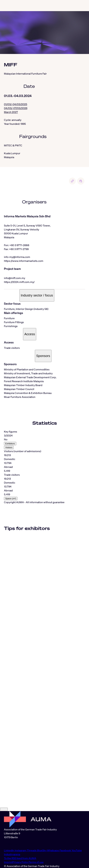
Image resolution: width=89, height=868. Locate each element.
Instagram (21, 850)
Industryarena (12, 854)
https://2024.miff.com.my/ (19, 282)
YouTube (77, 850)
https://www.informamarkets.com (24, 261)
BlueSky (42, 850)
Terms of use (36, 862)
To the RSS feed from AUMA (20, 858)
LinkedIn (9, 850)
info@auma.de (12, 844)
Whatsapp (53, 850)
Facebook (66, 850)
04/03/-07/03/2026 (16, 108)
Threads (32, 850)
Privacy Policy (21, 862)
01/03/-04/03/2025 (16, 104)
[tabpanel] (44, 465)
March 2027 (11, 112)
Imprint (8, 862)
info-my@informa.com (17, 257)
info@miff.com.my (15, 278)
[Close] (4, 809)
